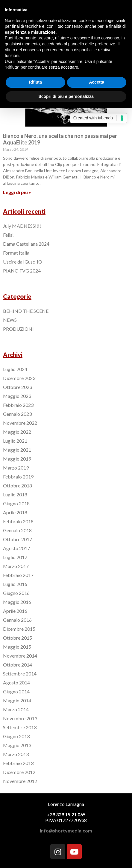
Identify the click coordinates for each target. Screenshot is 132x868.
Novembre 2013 (20, 718)
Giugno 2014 (16, 691)
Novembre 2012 (20, 781)
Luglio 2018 (15, 494)
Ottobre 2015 (18, 638)
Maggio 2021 (17, 450)
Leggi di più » (17, 192)
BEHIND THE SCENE (26, 311)
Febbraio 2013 (18, 763)
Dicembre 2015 (19, 629)
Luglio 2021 (15, 441)
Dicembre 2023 (19, 378)
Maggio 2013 (17, 745)
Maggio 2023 (17, 396)
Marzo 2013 (16, 754)
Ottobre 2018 (18, 485)
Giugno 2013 (16, 736)
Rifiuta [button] (35, 82)
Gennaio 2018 (17, 530)
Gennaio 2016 (17, 620)
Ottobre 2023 (18, 387)
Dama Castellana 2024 (26, 244)
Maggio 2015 (17, 647)
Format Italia (16, 253)
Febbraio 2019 (18, 477)
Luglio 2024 (15, 369)
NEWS (10, 320)
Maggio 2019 (17, 459)
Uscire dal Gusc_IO (23, 262)
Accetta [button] (97, 82)
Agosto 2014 (16, 682)
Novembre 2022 (20, 423)
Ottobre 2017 (18, 539)
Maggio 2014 (17, 700)
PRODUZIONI (18, 329)
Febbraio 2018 (18, 521)
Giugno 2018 (16, 503)
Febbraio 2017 (18, 575)
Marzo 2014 (16, 709)
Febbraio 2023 (18, 405)
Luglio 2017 (15, 557)
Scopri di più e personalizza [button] (66, 96)
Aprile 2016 (15, 611)
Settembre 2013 (20, 727)
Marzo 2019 (16, 468)
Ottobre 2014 (18, 665)
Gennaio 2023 (17, 414)
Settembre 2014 (20, 674)
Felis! (8, 235)
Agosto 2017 (16, 548)
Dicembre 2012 (19, 772)
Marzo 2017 (16, 566)
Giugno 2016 (16, 593)
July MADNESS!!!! (22, 226)
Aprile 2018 (15, 512)
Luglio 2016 (15, 584)
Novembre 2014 (20, 656)
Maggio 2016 (17, 602)
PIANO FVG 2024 (22, 271)
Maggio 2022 (17, 432)
